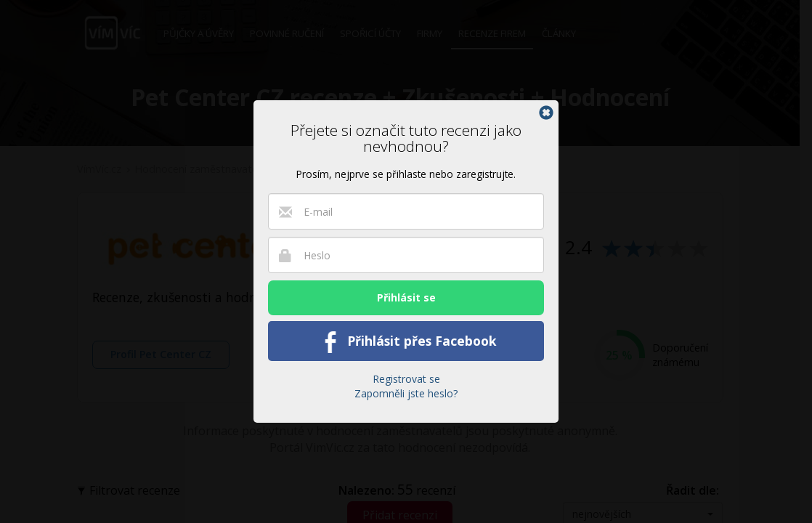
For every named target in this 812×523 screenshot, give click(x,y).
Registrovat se (406, 379)
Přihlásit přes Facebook (406, 342)
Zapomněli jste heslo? (406, 393)
